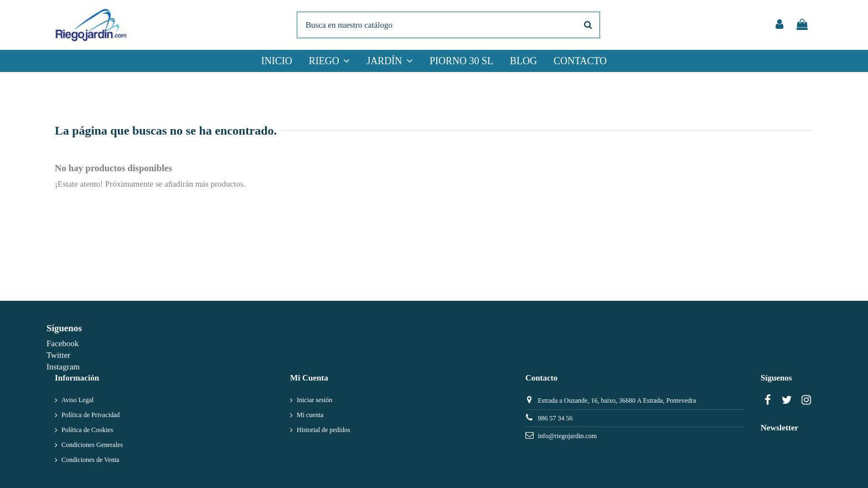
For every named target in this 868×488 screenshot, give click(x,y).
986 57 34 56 (555, 418)
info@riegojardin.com (567, 436)
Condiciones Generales (92, 445)
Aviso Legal (77, 400)
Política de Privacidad (91, 415)
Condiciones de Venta (90, 460)
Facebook (63, 343)
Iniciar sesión (314, 400)
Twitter (58, 355)
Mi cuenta (310, 415)
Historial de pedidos (324, 430)
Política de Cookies (87, 430)
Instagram (63, 367)
